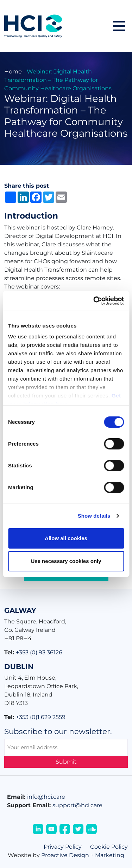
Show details (94, 516)
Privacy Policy (63, 847)
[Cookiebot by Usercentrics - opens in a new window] (94, 301)
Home (13, 72)
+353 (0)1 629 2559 (41, 717)
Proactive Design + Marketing (83, 855)
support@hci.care (77, 805)
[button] (119, 26)
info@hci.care (46, 797)
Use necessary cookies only (66, 561)
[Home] (33, 25)
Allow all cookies (66, 538)
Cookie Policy (109, 847)
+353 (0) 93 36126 (39, 652)
